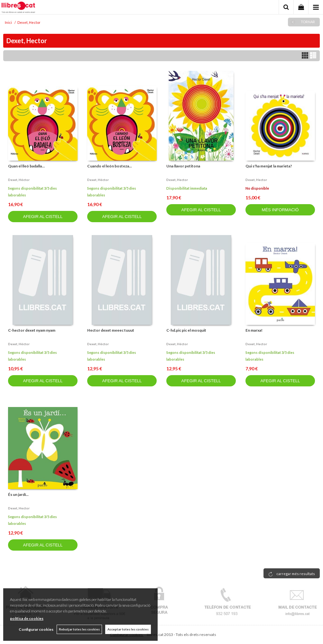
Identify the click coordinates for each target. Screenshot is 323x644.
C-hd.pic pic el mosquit (186, 330)
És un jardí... (18, 494)
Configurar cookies (36, 629)
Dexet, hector (177, 180)
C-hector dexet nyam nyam (32, 330)
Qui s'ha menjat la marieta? (269, 166)
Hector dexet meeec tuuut (111, 330)
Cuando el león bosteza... (110, 166)
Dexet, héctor (19, 180)
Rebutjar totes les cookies (79, 629)
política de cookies (27, 618)
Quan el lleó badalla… (26, 166)
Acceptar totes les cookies (128, 629)
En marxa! (254, 330)
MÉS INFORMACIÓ (280, 210)
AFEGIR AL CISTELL (43, 217)
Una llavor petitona (183, 166)
